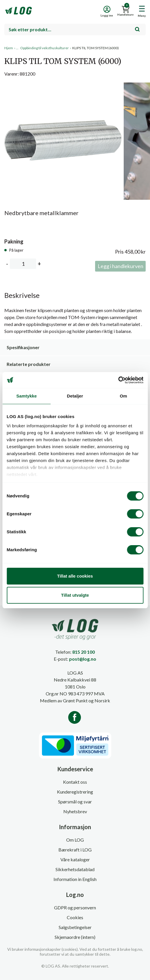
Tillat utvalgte (75, 595)
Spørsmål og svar (75, 802)
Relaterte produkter (29, 364)
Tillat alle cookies (75, 576)
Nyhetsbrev (75, 811)
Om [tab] (124, 396)
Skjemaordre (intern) (75, 937)
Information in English (75, 879)
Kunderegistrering (75, 792)
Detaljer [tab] (75, 396)
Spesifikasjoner (23, 347)
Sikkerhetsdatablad (75, 869)
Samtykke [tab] (26, 396)
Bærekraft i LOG (75, 850)
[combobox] (75, 30)
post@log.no (83, 659)
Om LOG (75, 840)
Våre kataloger (75, 859)
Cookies (75, 917)
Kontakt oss (75, 782)
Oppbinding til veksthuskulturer (45, 48)
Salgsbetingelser (75, 927)
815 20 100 (84, 652)
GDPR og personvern (75, 907)
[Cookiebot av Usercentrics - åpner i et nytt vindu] (118, 380)
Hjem (9, 48)
